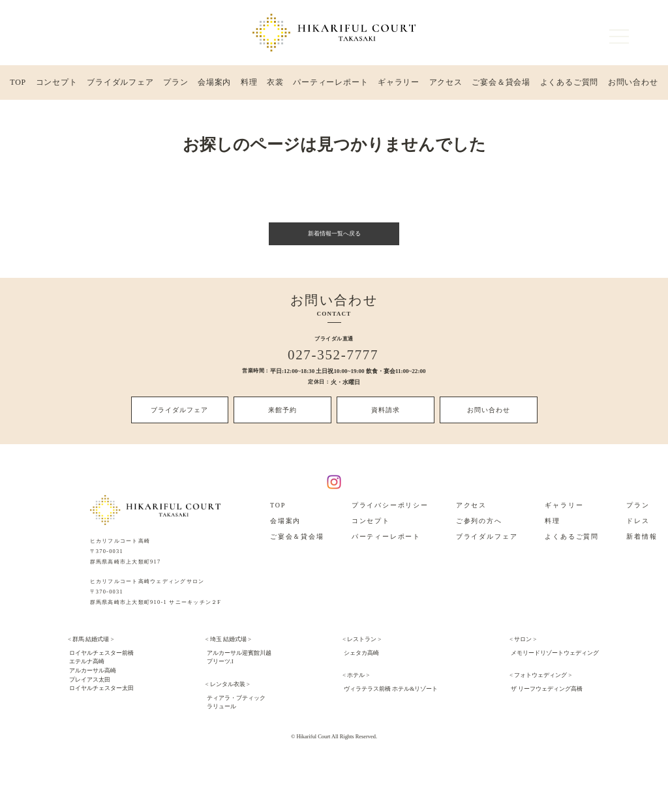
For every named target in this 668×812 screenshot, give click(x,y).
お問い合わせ (632, 84)
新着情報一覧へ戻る (334, 236)
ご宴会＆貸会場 (501, 84)
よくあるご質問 (569, 84)
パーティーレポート (330, 84)
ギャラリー (398, 84)
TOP (18, 84)
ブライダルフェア (120, 84)
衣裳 (275, 84)
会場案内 (215, 84)
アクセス (446, 84)
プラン (176, 84)
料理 (249, 84)
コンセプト (56, 84)
